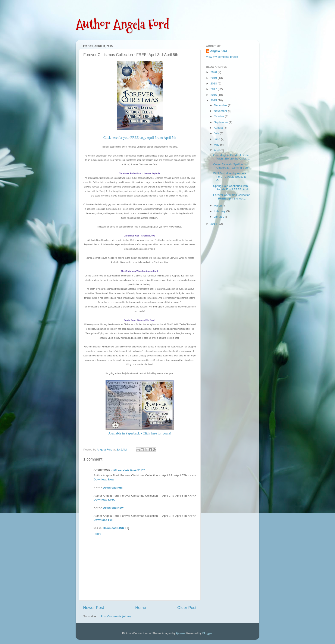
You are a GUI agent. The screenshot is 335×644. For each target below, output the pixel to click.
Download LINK (104, 500)
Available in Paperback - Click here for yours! (140, 433)
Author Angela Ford (122, 24)
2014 (214, 224)
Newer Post (94, 608)
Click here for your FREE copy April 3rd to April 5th (140, 138)
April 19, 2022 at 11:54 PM (128, 470)
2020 (214, 72)
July (217, 133)
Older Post (187, 608)
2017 (214, 89)
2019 (214, 78)
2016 (214, 95)
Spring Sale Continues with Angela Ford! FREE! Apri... (232, 188)
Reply (97, 534)
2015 (214, 100)
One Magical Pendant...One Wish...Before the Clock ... (231, 157)
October (219, 116)
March (218, 206)
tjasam (181, 633)
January (219, 217)
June (217, 139)
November (221, 111)
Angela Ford (219, 51)
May (217, 145)
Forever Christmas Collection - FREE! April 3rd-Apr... (232, 197)
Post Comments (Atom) (116, 616)
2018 (214, 83)
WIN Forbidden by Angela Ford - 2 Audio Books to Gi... (230, 177)
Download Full (113, 488)
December (221, 105)
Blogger (207, 633)
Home (141, 608)
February (220, 211)
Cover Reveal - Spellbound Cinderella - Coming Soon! (232, 166)
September (221, 122)
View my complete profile (222, 57)
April (217, 150)
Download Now (104, 479)
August (219, 128)
